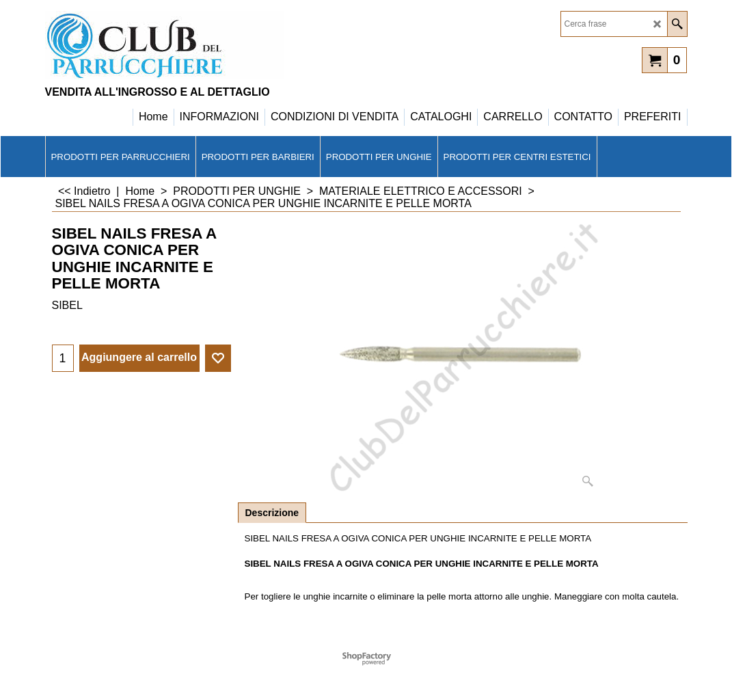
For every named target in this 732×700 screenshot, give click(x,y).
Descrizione (272, 513)
